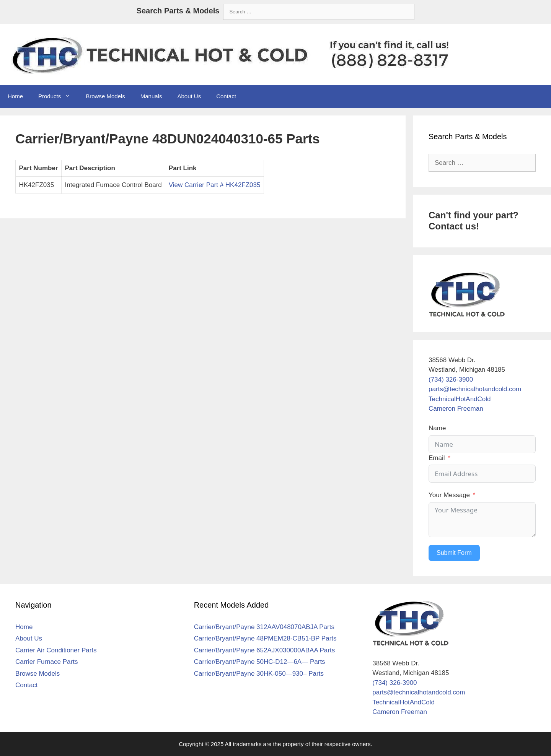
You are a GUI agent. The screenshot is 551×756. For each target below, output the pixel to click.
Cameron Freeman (456, 409)
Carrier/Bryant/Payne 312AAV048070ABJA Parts (264, 627)
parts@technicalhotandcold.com (475, 389)
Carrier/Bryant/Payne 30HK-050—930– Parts (259, 674)
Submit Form (454, 553)
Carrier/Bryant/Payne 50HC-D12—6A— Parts (260, 662)
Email (437, 458)
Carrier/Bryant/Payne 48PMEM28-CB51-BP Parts (265, 638)
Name (437, 428)
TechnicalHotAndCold (460, 399)
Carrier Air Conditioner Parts (56, 650)
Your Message (449, 495)
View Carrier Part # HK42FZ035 (215, 185)
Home (15, 96)
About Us (189, 96)
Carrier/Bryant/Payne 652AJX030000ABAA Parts (265, 650)
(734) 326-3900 (451, 380)
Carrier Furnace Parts (46, 662)
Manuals (151, 96)
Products (58, 96)
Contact (226, 96)
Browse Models (105, 96)
